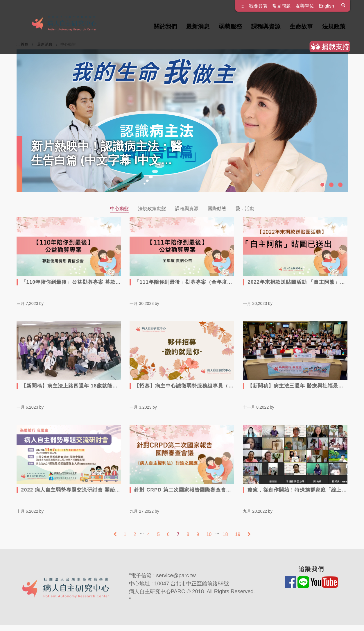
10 (209, 534)
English (326, 6)
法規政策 (334, 26)
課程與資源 (266, 26)
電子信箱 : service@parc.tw (163, 575)
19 (238, 534)
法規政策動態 (152, 209)
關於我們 (165, 26)
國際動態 (217, 209)
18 (225, 534)
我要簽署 (258, 6)
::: (242, 4)
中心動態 (119, 209)
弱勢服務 (230, 26)
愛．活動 (245, 209)
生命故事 (301, 26)
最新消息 (198, 26)
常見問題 (281, 6)
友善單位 (305, 6)
